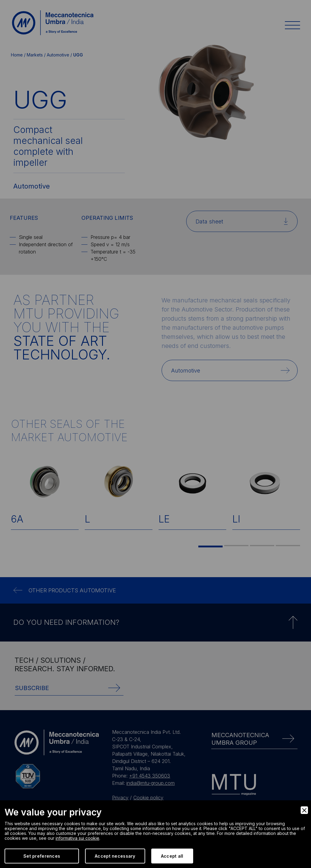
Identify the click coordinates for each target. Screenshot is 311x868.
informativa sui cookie (77, 838)
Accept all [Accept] (172, 856)
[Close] (304, 810)
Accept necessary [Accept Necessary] (115, 856)
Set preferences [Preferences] (42, 856)
